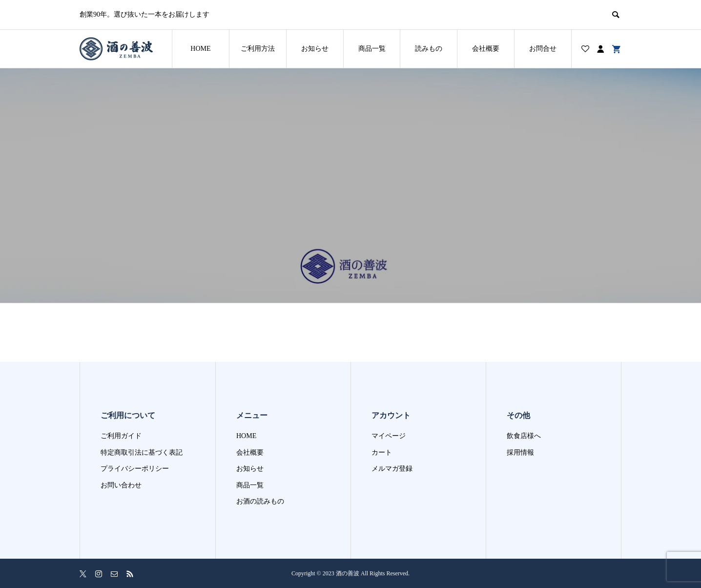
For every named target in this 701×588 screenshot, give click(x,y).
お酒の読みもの (260, 501)
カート (382, 452)
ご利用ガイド (121, 436)
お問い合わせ (121, 485)
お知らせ (315, 49)
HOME (200, 49)
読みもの (429, 49)
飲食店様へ (524, 436)
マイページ (389, 436)
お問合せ (543, 49)
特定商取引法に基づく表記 (142, 452)
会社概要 (486, 49)
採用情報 (520, 452)
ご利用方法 (258, 49)
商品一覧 (372, 49)
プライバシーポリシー (135, 469)
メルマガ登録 (392, 469)
